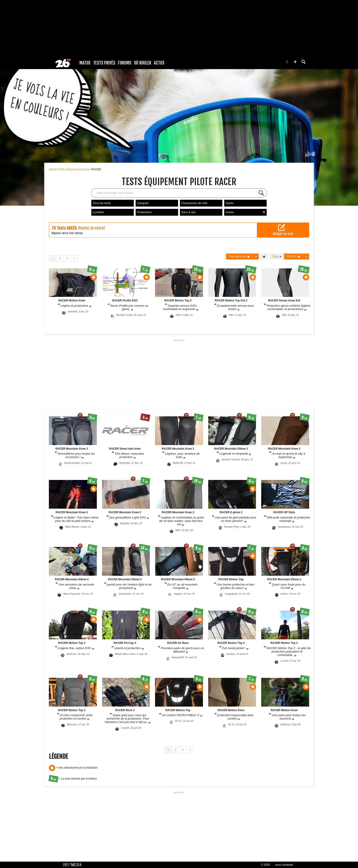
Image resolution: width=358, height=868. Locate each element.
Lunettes (98, 212)
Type (277, 257)
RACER (96, 169)
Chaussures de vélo (194, 203)
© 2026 (265, 865)
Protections (144, 212)
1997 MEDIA (74, 865)
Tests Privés (104, 63)
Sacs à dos (189, 212)
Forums (125, 63)
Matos (85, 63)
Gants (230, 203)
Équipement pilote (79, 169)
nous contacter (284, 865)
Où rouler (143, 63)
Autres (245, 212)
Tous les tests (102, 203)
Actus (159, 63)
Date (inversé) (239, 257)
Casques (143, 203)
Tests (62, 169)
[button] (295, 62)
